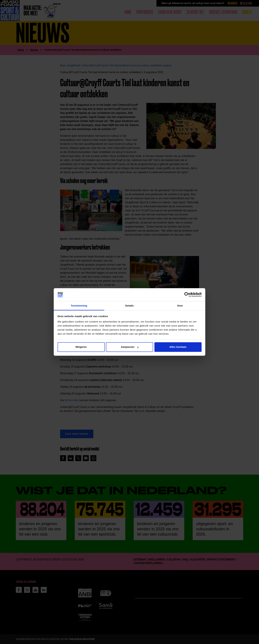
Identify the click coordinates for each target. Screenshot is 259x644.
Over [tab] (180, 306)
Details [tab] (129, 306)
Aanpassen (130, 347)
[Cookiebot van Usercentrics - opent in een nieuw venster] (187, 295)
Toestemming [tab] (79, 306)
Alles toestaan (178, 347)
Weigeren (81, 347)
